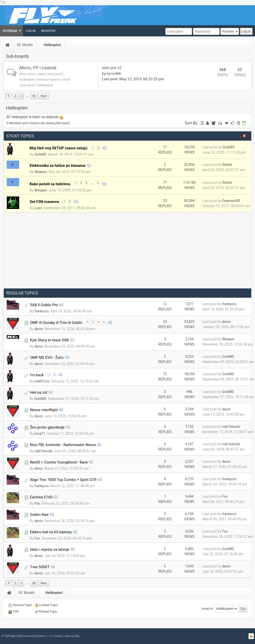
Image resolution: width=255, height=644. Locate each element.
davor (39, 329)
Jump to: (207, 608)
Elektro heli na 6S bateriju (51, 532)
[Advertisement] (127, 250)
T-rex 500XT (40, 567)
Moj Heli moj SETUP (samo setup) (59, 148)
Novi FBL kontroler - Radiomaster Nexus (63, 445)
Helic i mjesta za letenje (50, 550)
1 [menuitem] (9, 96)
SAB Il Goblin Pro (44, 305)
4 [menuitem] (104, 322)
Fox (37, 503)
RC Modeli (25, 45)
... (27, 96)
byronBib (114, 74)
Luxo (38, 208)
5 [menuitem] (98, 183)
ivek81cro (42, 381)
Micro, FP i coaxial (38, 68)
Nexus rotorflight (44, 410)
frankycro (42, 311)
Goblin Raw (39, 515)
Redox (227, 165)
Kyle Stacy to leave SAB (49, 340)
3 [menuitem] (22, 96)
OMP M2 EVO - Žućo (47, 358)
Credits (58, 636)
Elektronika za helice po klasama (58, 166)
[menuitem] (11, 31)
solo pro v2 (112, 68)
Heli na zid (38, 392)
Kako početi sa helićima (50, 184)
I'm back (37, 375)
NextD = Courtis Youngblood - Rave (59, 462)
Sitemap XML (72, 636)
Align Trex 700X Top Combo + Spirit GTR (63, 480)
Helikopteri (52, 45)
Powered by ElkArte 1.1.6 (38, 636)
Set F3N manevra (44, 202)
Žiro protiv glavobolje (47, 427)
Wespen (41, 172)
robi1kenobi (231, 427)
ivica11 (40, 434)
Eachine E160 (41, 497)
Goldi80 (40, 154)
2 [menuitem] (15, 96)
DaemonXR (231, 201)
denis (38, 556)
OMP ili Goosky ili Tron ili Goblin (56, 323)
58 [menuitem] (34, 96)
